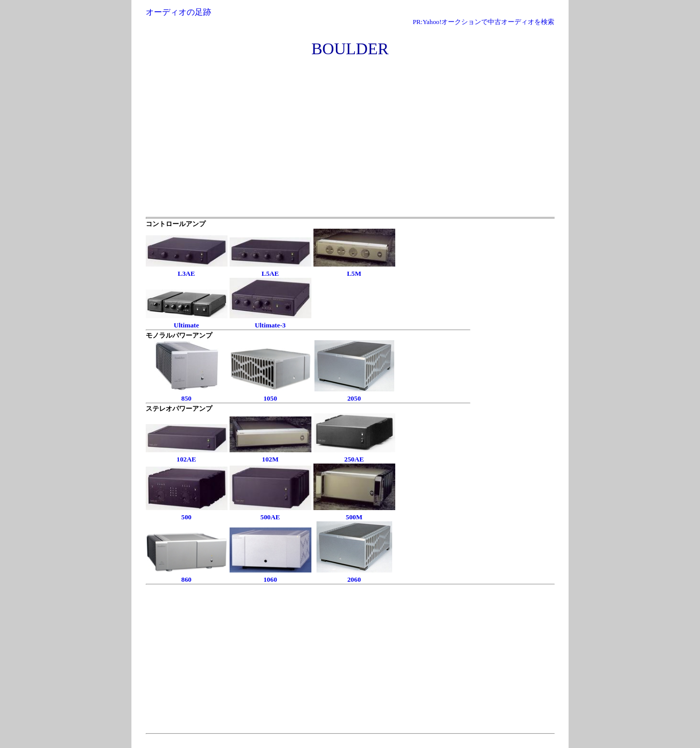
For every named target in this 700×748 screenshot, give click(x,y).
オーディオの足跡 (178, 12)
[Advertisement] (350, 140)
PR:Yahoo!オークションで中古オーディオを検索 (483, 22)
